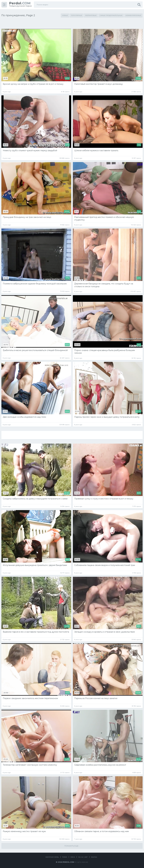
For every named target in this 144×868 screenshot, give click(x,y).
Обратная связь (52, 857)
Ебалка (94, 857)
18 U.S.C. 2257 (83, 857)
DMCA (73, 857)
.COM (20, 3)
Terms (65, 857)
